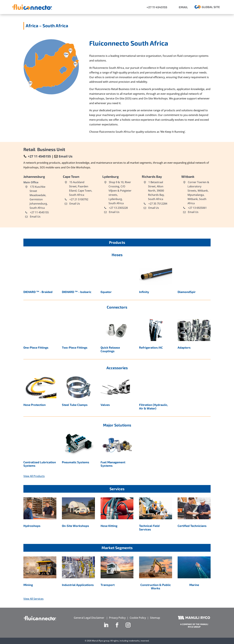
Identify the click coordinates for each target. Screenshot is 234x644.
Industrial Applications (78, 585)
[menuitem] (154, 7)
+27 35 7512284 (157, 204)
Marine (194, 585)
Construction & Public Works (156, 587)
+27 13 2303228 (118, 208)
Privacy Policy (117, 618)
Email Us (66, 156)
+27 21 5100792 (78, 199)
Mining (28, 585)
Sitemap (155, 618)
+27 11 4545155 (39, 156)
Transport (108, 585)
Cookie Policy (138, 618)
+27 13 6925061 (197, 208)
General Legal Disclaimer (89, 618)
